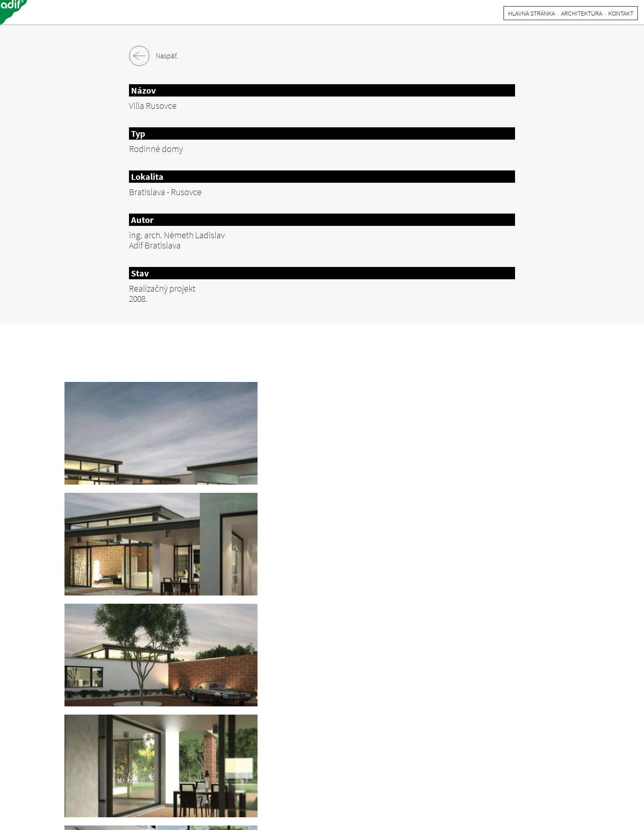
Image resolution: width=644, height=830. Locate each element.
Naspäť (153, 56)
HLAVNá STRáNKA (531, 13)
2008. (138, 299)
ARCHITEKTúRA (582, 13)
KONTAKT (621, 13)
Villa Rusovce (153, 106)
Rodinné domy (156, 149)
